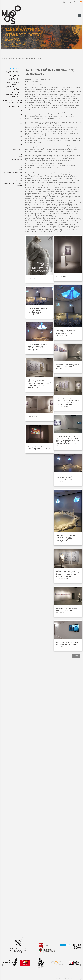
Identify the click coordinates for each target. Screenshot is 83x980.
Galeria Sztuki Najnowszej (16, 161)
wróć (76, 656)
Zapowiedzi (13, 72)
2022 (20, 128)
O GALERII (14, 79)
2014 (20, 167)
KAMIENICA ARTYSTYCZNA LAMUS (13, 185)
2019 (20, 140)
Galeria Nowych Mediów (13, 173)
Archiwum (13, 106)
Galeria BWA (17, 149)
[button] (64, 2)
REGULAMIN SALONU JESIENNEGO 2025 (13, 86)
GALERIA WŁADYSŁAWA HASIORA (12, 94)
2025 (20, 115)
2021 (20, 132)
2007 (20, 176)
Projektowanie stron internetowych (74, 979)
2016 (20, 154)
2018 (20, 145)
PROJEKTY (14, 75)
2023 (20, 123)
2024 (20, 119)
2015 (20, 165)
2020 (20, 136)
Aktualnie (12, 58)
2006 (20, 178)
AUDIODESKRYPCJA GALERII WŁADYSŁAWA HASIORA (13, 101)
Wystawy (5, 58)
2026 (20, 110)
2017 (20, 152)
